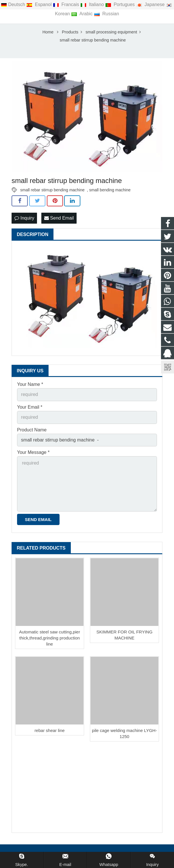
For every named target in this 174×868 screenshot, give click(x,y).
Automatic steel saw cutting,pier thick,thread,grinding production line (50, 638)
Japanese (151, 4)
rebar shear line (49, 731)
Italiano (93, 4)
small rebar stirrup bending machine (52, 190)
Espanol (40, 4)
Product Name (32, 430)
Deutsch (14, 4)
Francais (67, 4)
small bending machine (110, 190)
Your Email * (30, 408)
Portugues (121, 4)
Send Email (59, 219)
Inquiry (24, 219)
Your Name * (30, 385)
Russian (107, 14)
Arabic (82, 14)
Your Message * (33, 453)
